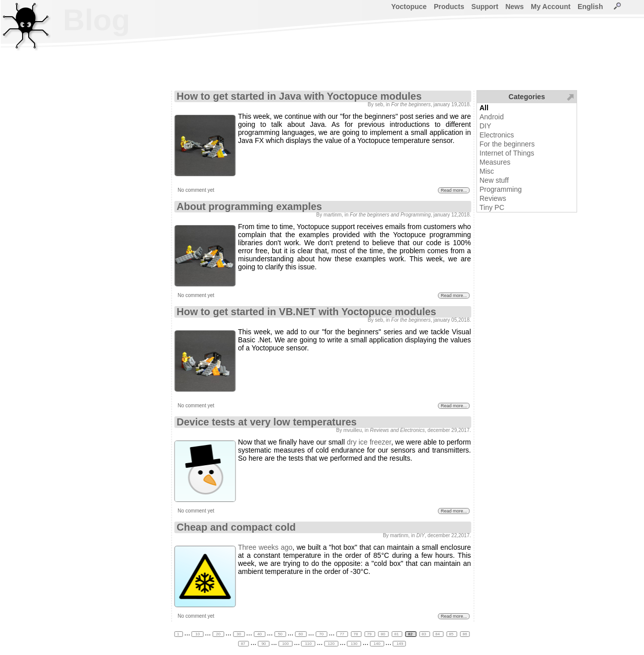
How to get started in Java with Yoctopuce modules (299, 96)
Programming (501, 189)
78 (356, 634)
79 (370, 634)
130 (354, 644)
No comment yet (196, 190)
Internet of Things (507, 153)
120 (331, 644)
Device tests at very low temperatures (267, 422)
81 (397, 634)
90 (263, 644)
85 (452, 634)
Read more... (454, 190)
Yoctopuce (409, 7)
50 (280, 634)
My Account (551, 7)
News (514, 7)
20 (218, 634)
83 (424, 634)
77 (342, 634)
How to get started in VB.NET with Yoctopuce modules (306, 312)
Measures (495, 162)
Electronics (497, 135)
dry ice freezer (369, 442)
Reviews (493, 198)
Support (485, 7)
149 (399, 644)
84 (438, 634)
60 (301, 634)
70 (321, 634)
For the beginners (507, 144)
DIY (485, 126)
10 (197, 634)
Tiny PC (492, 207)
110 (308, 644)
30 (239, 634)
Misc (487, 171)
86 (465, 634)
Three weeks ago (265, 547)
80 (384, 634)
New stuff (494, 180)
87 (244, 644)
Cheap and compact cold (236, 527)
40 (259, 634)
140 (377, 644)
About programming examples (249, 206)
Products (449, 7)
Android (492, 117)
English (590, 7)
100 (285, 644)
